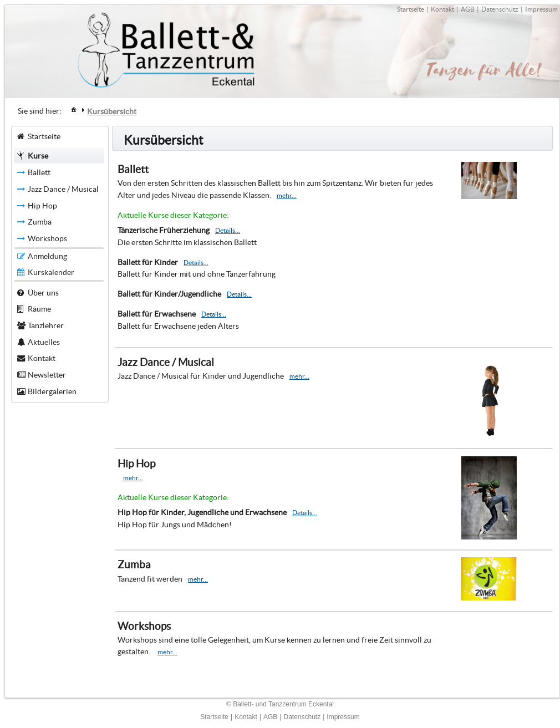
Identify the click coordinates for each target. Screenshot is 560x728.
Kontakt (442, 9)
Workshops (144, 626)
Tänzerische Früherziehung (164, 230)
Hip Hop (136, 464)
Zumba (134, 565)
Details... (228, 230)
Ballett (133, 169)
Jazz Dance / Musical (166, 362)
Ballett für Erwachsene (157, 314)
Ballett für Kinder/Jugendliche (169, 294)
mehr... (287, 195)
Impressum (541, 9)
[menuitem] (74, 109)
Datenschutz (500, 9)
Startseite (411, 9)
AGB (468, 9)
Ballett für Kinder (148, 262)
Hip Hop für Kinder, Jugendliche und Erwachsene (202, 512)
